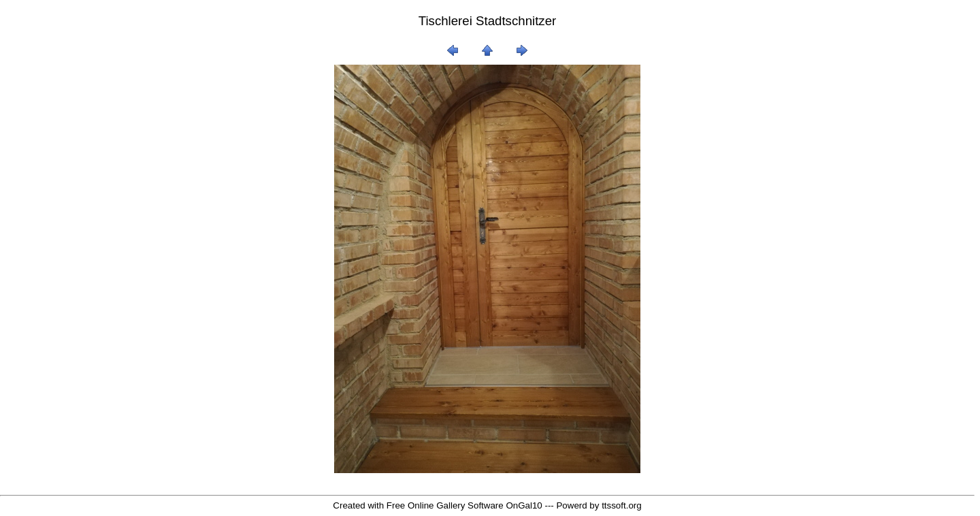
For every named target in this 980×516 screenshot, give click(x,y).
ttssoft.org (622, 505)
